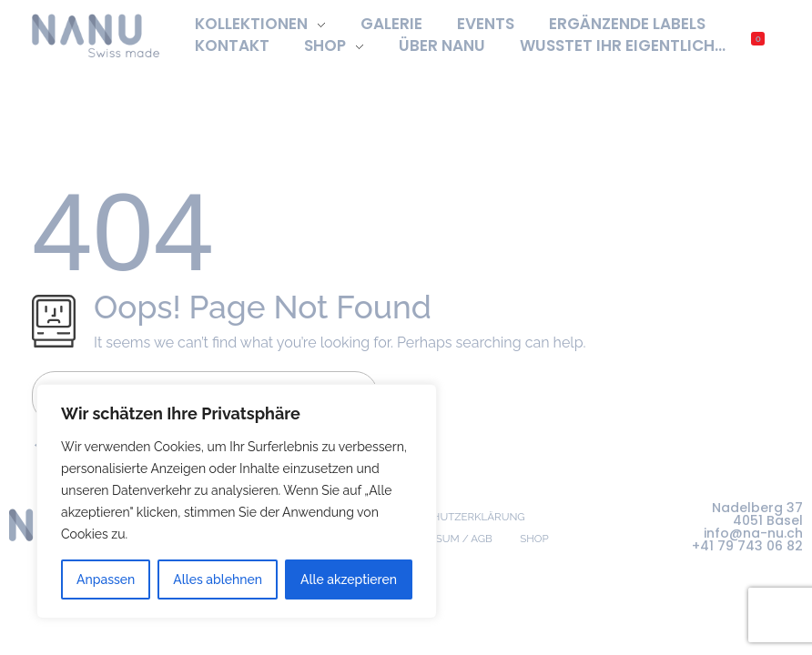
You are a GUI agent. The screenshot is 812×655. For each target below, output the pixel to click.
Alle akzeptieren (349, 579)
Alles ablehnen (218, 579)
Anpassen (106, 579)
